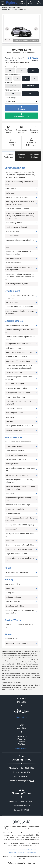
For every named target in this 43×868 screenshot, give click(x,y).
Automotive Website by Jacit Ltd (22, 863)
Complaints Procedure (16, 853)
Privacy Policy (12, 850)
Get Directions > (22, 749)
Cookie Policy (31, 853)
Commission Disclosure (27, 850)
